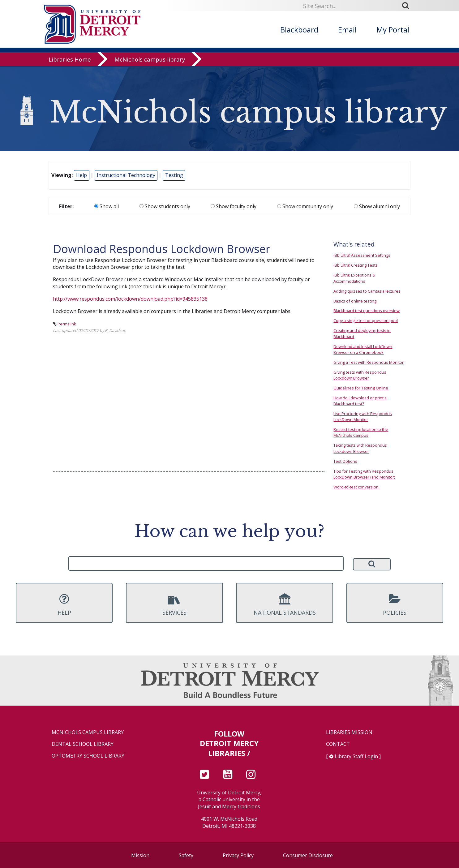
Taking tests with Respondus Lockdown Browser (360, 448)
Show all (107, 206)
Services (174, 605)
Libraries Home (70, 60)
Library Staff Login (356, 756)
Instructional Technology (126, 175)
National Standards (284, 605)
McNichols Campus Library (88, 732)
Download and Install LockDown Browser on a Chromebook (363, 349)
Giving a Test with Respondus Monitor (369, 362)
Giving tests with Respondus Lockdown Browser (360, 375)
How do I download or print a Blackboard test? (360, 401)
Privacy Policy (238, 855)
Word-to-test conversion (356, 487)
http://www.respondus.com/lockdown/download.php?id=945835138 (130, 299)
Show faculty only (234, 206)
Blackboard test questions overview (367, 311)
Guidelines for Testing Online (361, 388)
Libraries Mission (349, 732)
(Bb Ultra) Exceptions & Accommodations (354, 278)
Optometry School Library (88, 756)
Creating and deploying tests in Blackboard (362, 333)
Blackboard (299, 30)
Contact (338, 744)
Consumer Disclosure (308, 855)
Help (82, 175)
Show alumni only (377, 206)
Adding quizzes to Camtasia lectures (367, 291)
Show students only (165, 206)
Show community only (305, 206)
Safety (186, 855)
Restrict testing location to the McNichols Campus (361, 432)
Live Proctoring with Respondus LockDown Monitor (363, 417)
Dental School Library (83, 744)
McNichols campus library (150, 60)
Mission (140, 855)
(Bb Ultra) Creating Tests (356, 265)
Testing (174, 175)
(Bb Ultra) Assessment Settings (362, 255)
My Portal (393, 30)
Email (347, 30)
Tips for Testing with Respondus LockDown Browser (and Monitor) (364, 474)
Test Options (345, 461)
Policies (395, 605)
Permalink (67, 324)
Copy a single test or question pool (366, 320)
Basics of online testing (355, 301)
